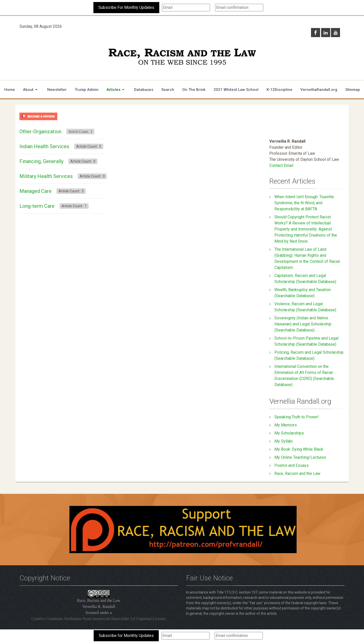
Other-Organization (40, 132)
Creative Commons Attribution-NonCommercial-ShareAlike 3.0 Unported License (98, 619)
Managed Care (35, 191)
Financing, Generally (41, 161)
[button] (31, 90)
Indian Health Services (44, 146)
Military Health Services (46, 176)
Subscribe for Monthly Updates (126, 636)
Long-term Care (37, 206)
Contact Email (281, 165)
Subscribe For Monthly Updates (126, 7)
